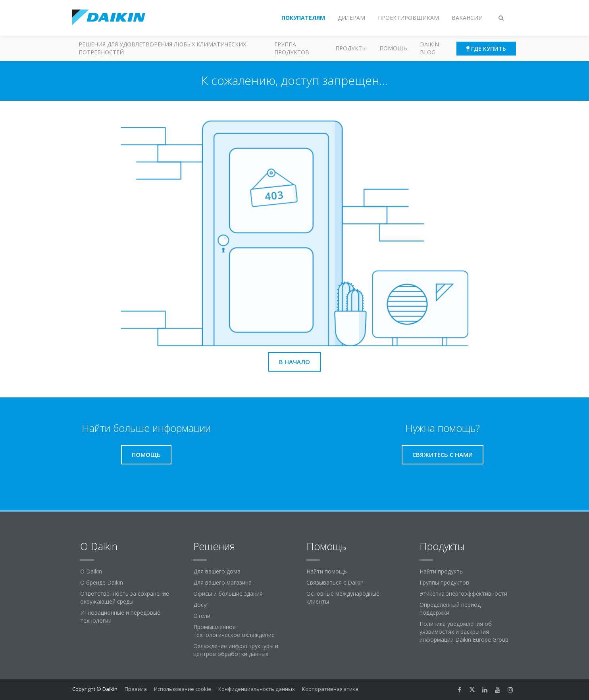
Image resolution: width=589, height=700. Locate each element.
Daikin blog (429, 48)
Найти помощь (327, 571)
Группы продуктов (444, 582)
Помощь (393, 48)
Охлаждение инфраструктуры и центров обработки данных (236, 650)
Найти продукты (442, 571)
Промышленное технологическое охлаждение (234, 631)
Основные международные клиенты (343, 597)
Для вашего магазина (222, 582)
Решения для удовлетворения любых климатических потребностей (162, 48)
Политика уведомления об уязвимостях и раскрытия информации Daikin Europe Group (464, 632)
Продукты (351, 48)
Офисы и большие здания (228, 594)
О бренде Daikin (102, 582)
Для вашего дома (217, 571)
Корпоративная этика (330, 689)
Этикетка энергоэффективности (463, 594)
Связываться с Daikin (335, 582)
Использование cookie (183, 689)
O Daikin (91, 571)
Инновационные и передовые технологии (120, 617)
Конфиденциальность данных (257, 689)
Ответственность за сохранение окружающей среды (125, 597)
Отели (202, 616)
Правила (136, 689)
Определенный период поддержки (450, 609)
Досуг (201, 605)
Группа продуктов (292, 48)
